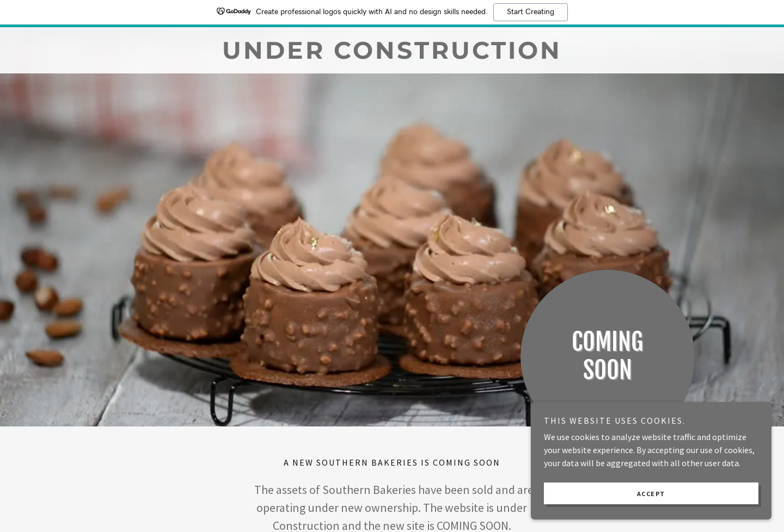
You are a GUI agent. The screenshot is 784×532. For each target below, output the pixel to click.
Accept (662, 493)
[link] (392, 55)
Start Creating (531, 12)
